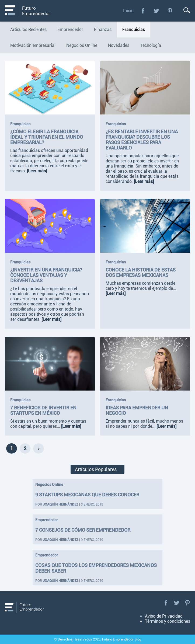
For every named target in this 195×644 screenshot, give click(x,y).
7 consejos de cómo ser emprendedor (83, 530)
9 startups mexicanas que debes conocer (87, 495)
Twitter (156, 11)
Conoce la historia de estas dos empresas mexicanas (141, 273)
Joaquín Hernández (61, 504)
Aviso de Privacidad (164, 616)
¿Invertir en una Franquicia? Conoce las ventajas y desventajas (46, 275)
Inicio (128, 11)
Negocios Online (49, 485)
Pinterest (170, 11)
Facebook (143, 11)
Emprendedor (47, 520)
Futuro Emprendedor (36, 11)
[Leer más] (37, 171)
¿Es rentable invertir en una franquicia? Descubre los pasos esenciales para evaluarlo (142, 140)
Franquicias (20, 124)
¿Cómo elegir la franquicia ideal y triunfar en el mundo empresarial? (47, 137)
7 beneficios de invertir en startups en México (43, 410)
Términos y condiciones (168, 621)
